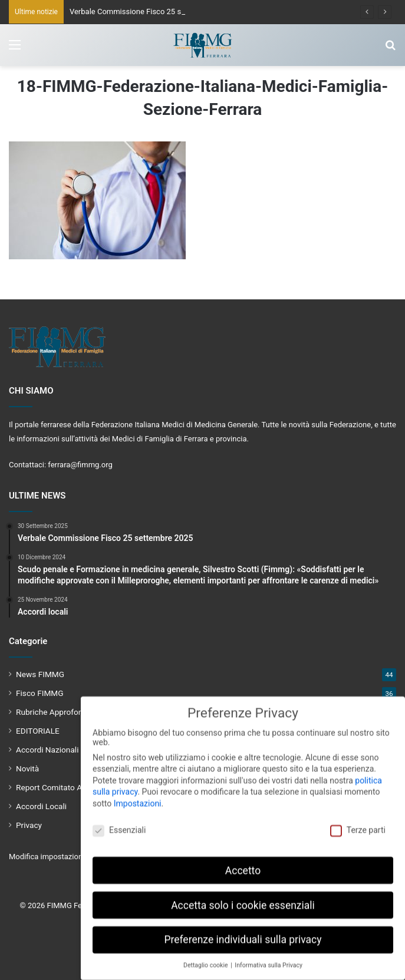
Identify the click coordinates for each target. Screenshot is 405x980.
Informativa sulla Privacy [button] (269, 960)
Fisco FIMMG (40, 693)
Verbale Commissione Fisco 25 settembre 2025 (150, 11)
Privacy (29, 825)
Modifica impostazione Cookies (62, 857)
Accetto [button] (243, 864)
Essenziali (119, 824)
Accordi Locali (41, 806)
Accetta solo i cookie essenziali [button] (243, 899)
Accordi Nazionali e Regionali (68, 750)
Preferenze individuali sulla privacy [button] (243, 934)
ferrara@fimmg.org (80, 465)
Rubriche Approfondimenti (63, 712)
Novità (27, 768)
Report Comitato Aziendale (64, 787)
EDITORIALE (38, 731)
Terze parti (358, 824)
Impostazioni (138, 797)
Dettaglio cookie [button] (206, 960)
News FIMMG (40, 674)
